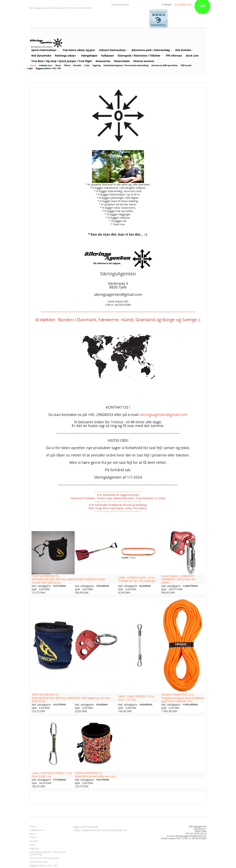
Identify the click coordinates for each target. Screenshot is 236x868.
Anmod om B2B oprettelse (165, 65)
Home (33, 65)
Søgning (97, 65)
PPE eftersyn (174, 56)
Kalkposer (108, 56)
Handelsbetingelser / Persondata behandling (126, 65)
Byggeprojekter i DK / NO (48, 68)
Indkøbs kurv (46, 65)
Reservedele (122, 61)
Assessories (103, 61)
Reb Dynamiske (41, 56)
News (58, 65)
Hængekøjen (89, 56)
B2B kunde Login (39, 862)
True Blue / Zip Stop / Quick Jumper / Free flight (62, 61)
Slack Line (192, 56)
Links (87, 65)
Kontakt (77, 65)
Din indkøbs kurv (183, 5)
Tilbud (67, 65)
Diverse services (144, 61)
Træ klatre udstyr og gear (79, 50)
